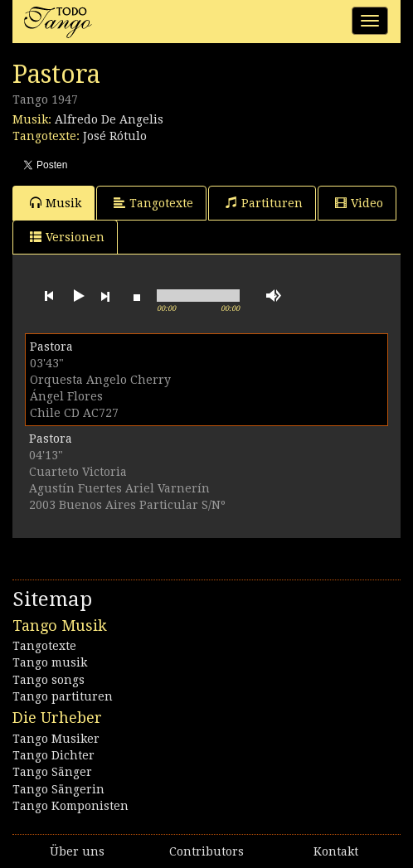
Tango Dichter (53, 755)
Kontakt (336, 851)
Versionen (67, 237)
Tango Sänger (52, 772)
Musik (56, 203)
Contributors (206, 851)
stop (137, 296)
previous (49, 296)
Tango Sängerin (58, 789)
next (105, 296)
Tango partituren (63, 696)
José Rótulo (115, 136)
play (77, 296)
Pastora (51, 347)
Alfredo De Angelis (109, 119)
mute (274, 296)
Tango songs (49, 680)
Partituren (264, 203)
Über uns (77, 851)
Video (359, 203)
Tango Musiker (56, 739)
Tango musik (50, 662)
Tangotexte (153, 203)
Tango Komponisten (70, 806)
